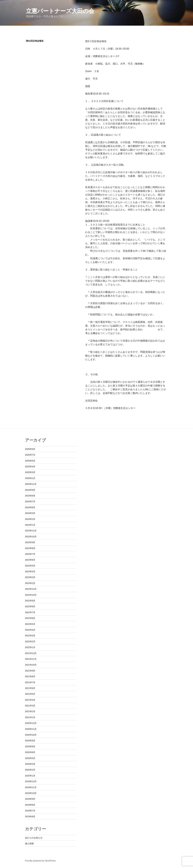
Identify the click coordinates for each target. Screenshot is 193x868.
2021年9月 (30, 671)
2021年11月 (31, 659)
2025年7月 (30, 455)
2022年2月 (30, 642)
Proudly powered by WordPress (40, 861)
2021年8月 (30, 676)
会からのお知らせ (34, 838)
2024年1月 (30, 525)
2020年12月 (31, 723)
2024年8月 (30, 496)
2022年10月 (31, 595)
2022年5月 (30, 624)
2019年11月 (31, 787)
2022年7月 (30, 612)
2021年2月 (30, 711)
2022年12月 (31, 589)
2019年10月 (31, 793)
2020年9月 (30, 741)
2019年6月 (30, 817)
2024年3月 (30, 513)
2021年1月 (30, 717)
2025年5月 (30, 461)
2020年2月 (30, 770)
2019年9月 (30, 799)
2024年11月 (31, 484)
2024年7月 (30, 501)
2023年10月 (31, 537)
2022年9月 (30, 601)
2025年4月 (30, 467)
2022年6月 (30, 618)
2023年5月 (30, 566)
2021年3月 (30, 706)
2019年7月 (30, 811)
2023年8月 (30, 548)
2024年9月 (30, 490)
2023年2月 (30, 583)
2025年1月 (30, 478)
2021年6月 (30, 688)
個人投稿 (29, 844)
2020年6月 (30, 752)
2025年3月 (30, 472)
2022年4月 (30, 630)
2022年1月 (30, 647)
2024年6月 (30, 507)
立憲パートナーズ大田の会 (60, 11)
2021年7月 (30, 682)
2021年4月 (30, 700)
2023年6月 (30, 560)
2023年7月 (30, 554)
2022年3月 (30, 636)
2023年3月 (30, 577)
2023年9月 (30, 542)
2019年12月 (31, 781)
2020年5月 (30, 758)
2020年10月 (31, 735)
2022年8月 (30, 606)
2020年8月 (30, 746)
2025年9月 (30, 449)
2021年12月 (31, 653)
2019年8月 (30, 805)
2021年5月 (30, 694)
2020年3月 (30, 764)
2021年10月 (31, 665)
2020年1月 (30, 776)
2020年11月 (31, 729)
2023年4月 (30, 571)
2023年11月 (31, 531)
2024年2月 (30, 519)
